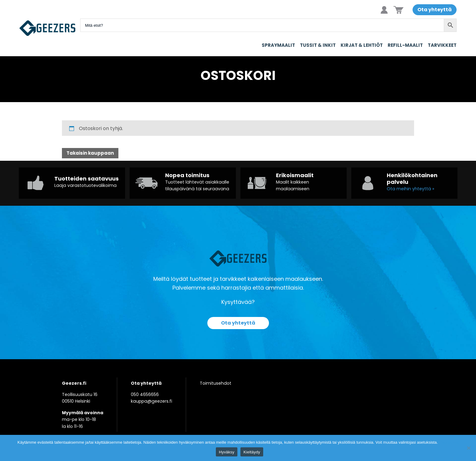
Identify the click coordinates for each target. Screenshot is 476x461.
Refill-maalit (405, 45)
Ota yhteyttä (435, 10)
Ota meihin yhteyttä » (410, 189)
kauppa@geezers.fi (151, 401)
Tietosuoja (449, 442)
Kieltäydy (252, 452)
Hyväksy (227, 452)
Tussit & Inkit (318, 45)
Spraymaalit (278, 45)
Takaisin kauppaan (90, 153)
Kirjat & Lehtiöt (362, 45)
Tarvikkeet (442, 45)
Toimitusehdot (216, 383)
